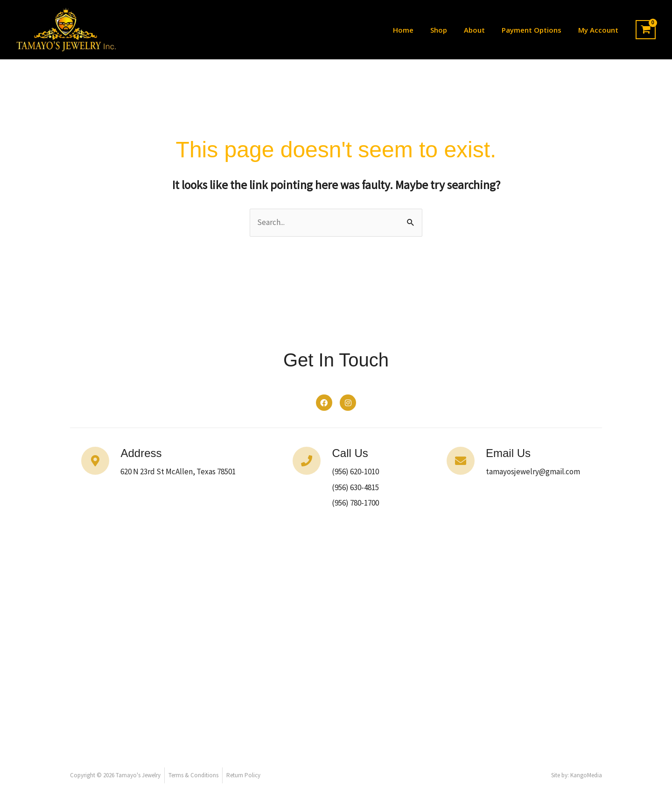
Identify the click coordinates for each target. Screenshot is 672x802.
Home (415, 30)
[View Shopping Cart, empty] (646, 30)
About (481, 30)
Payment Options (535, 30)
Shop (448, 30)
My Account (599, 30)
